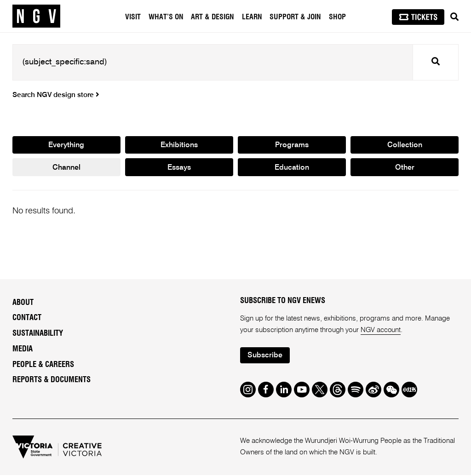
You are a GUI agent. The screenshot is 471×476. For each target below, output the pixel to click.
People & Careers (43, 365)
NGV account (381, 330)
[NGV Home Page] (36, 16)
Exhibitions (179, 145)
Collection (405, 145)
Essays (179, 168)
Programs (292, 145)
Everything (66, 145)
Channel (66, 168)
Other (405, 168)
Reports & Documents (52, 381)
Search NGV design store (56, 95)
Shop (337, 17)
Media (23, 350)
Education (292, 168)
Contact (27, 319)
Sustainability (38, 334)
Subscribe (265, 356)
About (23, 303)
